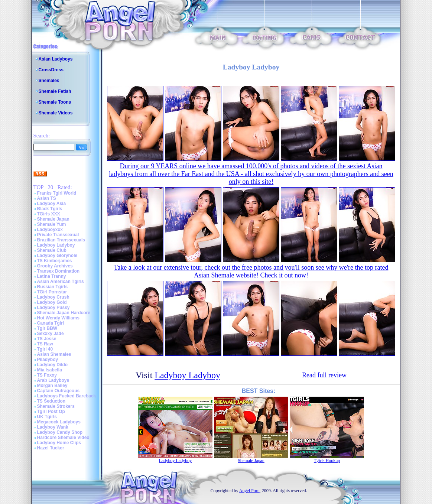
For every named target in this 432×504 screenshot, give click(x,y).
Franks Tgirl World (57, 193)
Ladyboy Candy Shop (60, 432)
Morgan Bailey (52, 386)
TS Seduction (51, 401)
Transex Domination (59, 271)
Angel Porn (249, 491)
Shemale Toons (55, 102)
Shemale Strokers (56, 406)
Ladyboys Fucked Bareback (67, 396)
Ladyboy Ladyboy (56, 245)
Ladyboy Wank (53, 427)
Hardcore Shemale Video (63, 438)
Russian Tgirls (53, 287)
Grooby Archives (55, 266)
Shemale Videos (56, 113)
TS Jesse (47, 339)
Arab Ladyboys (53, 380)
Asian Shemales (54, 354)
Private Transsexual (58, 235)
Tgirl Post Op (51, 412)
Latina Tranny (52, 276)
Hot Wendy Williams (58, 318)
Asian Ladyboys (56, 59)
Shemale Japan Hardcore (64, 313)
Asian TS (47, 198)
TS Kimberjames (55, 261)
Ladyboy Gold (52, 302)
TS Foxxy (47, 375)
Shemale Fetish (55, 91)
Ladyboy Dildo (53, 365)
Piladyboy (48, 360)
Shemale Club (52, 250)
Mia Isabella (50, 370)
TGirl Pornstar (52, 292)
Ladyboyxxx (50, 230)
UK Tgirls (47, 417)
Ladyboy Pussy (53, 308)
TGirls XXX (49, 214)
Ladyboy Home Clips (59, 443)
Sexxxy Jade (51, 334)
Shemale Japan (53, 219)
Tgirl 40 (45, 349)
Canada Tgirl (51, 323)
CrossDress (51, 70)
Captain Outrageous (59, 391)
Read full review (324, 375)
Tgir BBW (47, 328)
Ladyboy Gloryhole (57, 256)
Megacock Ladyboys (59, 422)
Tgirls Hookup (327, 461)
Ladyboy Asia (52, 204)
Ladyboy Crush (53, 297)
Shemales (49, 81)
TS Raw (45, 344)
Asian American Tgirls (61, 282)
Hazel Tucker (51, 448)
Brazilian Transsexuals (61, 240)
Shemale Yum (52, 224)
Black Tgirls (50, 209)
